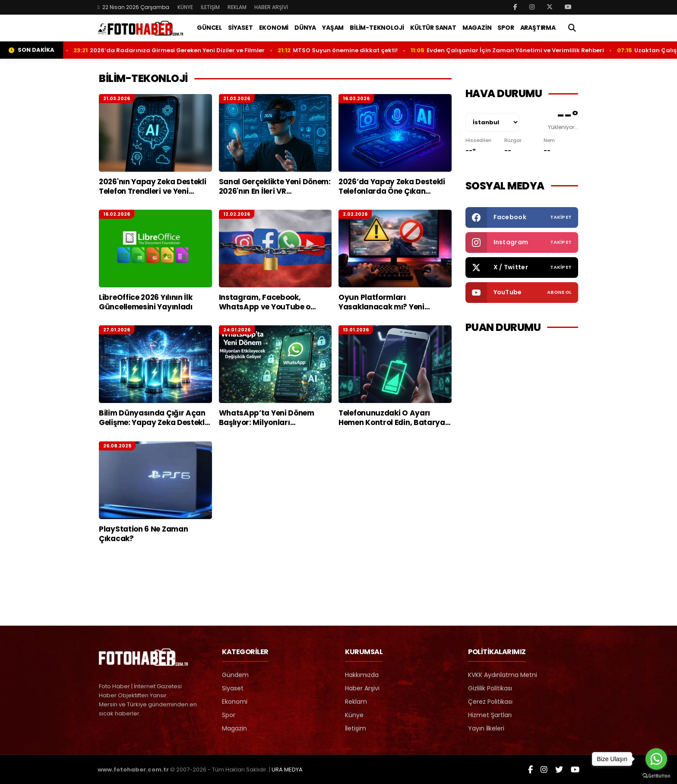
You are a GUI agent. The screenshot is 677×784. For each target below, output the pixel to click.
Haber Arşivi (362, 688)
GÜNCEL (209, 28)
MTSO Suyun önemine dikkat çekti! (356, 50)
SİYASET (240, 28)
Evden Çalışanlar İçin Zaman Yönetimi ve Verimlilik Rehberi (526, 50)
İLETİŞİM (210, 7)
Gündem (235, 675)
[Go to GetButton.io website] (656, 775)
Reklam (356, 702)
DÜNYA (305, 28)
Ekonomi (235, 702)
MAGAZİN (477, 28)
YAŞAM (333, 28)
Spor (229, 715)
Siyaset (233, 688)
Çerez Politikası (490, 702)
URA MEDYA (287, 770)
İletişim (356, 728)
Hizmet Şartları (490, 715)
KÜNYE (185, 7)
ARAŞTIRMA (538, 28)
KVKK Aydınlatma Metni (503, 675)
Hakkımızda (362, 675)
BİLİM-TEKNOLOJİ (377, 28)
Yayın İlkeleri (486, 728)
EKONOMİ (274, 28)
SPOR (506, 28)
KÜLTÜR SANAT (433, 28)
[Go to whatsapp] (656, 759)
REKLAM (237, 7)
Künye (354, 715)
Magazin (234, 728)
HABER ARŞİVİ (271, 7)
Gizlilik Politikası (490, 688)
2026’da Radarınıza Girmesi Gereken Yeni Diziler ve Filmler (188, 50)
